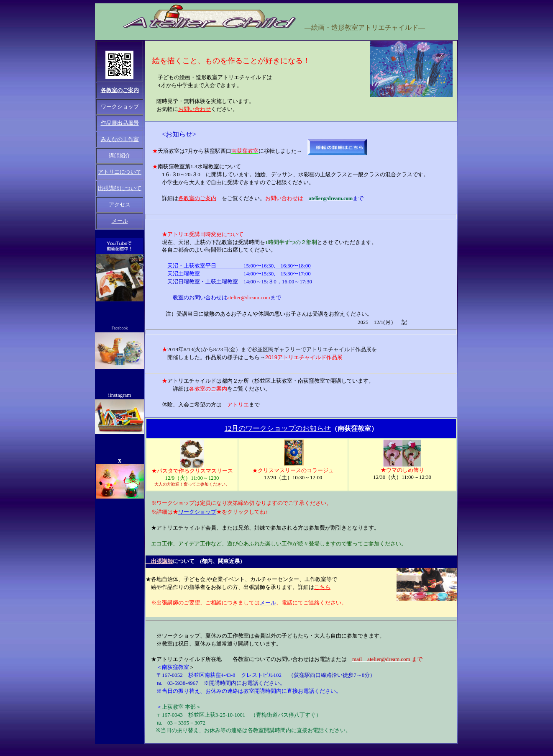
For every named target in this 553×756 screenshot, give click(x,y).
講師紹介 (120, 156)
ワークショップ (197, 512)
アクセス (120, 204)
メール (120, 221)
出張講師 (159, 561)
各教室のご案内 (120, 90)
